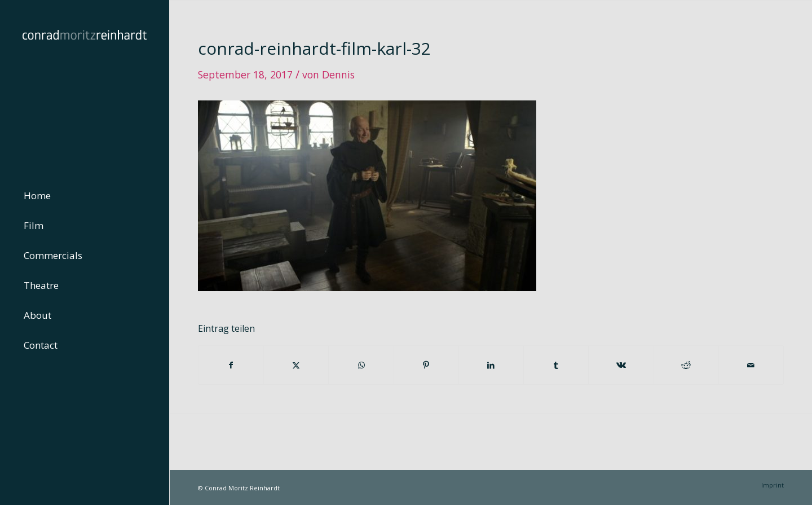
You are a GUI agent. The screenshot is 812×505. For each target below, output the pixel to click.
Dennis (338, 74)
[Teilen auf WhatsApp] (361, 365)
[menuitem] (85, 196)
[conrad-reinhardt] (85, 85)
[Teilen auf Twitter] (296, 365)
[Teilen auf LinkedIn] (491, 365)
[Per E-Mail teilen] (751, 365)
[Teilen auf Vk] (621, 365)
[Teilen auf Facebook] (231, 365)
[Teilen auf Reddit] (686, 365)
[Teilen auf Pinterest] (426, 365)
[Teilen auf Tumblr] (556, 365)
